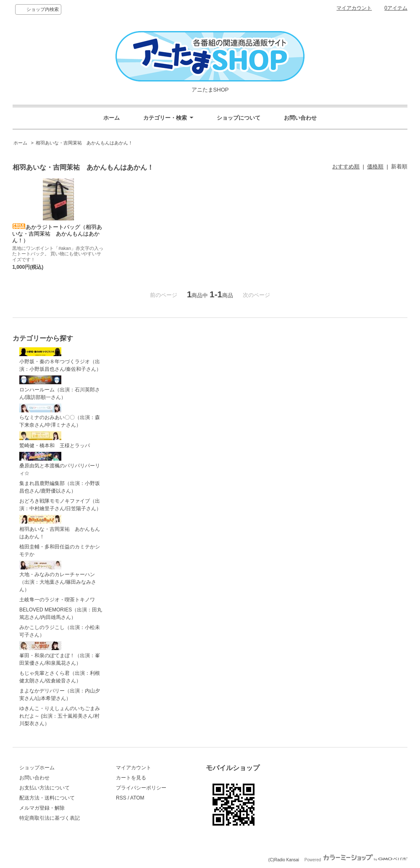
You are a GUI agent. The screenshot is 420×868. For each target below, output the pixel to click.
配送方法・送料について (47, 798)
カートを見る (131, 778)
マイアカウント (354, 8)
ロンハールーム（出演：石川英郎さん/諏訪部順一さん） (60, 388)
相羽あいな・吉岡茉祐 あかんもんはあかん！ (84, 143)
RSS (121, 798)
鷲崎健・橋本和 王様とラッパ (55, 440)
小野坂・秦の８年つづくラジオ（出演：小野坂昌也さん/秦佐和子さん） (60, 360)
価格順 (375, 167)
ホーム (112, 118)
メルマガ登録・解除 (42, 808)
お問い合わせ (300, 118)
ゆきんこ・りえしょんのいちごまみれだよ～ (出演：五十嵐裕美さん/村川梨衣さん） (60, 716)
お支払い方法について (45, 788)
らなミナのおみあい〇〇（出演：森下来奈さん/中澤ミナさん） (60, 416)
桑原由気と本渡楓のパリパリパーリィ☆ (60, 464)
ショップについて (239, 118)
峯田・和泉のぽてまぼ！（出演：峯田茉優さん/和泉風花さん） (60, 654)
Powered (356, 860)
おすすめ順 (346, 167)
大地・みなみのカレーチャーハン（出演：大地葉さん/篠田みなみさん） (58, 577)
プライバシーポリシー (141, 788)
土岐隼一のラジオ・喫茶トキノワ (57, 600)
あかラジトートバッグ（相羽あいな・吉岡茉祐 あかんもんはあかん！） (57, 234)
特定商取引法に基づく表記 (50, 818)
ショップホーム (37, 768)
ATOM (137, 798)
